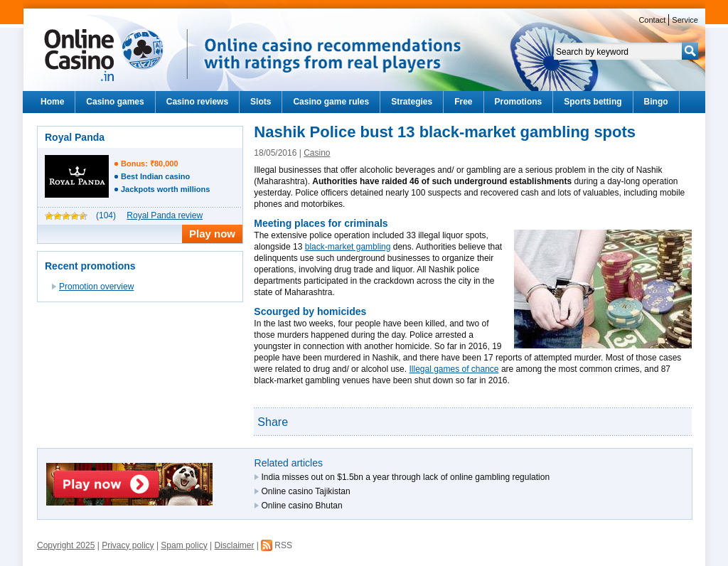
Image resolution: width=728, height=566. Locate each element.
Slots (261, 102)
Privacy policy (128, 545)
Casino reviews (197, 102)
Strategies (412, 102)
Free (463, 102)
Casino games (115, 102)
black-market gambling (348, 247)
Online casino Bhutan (302, 506)
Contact (652, 20)
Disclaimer (235, 545)
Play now (212, 234)
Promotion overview (96, 287)
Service (685, 20)
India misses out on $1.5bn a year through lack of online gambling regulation (406, 477)
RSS (277, 545)
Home (52, 102)
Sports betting (593, 102)
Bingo (656, 102)
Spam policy (184, 545)
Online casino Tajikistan (306, 491)
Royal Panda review (165, 215)
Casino (317, 153)
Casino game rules (331, 102)
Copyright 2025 (66, 545)
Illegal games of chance (454, 369)
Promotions (519, 102)
